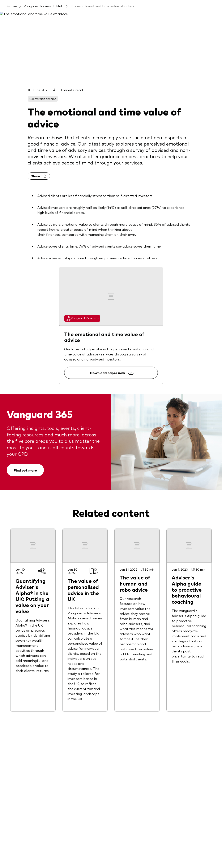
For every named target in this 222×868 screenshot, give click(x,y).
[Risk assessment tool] (132, 676)
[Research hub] (126, 693)
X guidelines (15, 855)
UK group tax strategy (191, 849)
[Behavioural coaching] (132, 754)
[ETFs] (11, 691)
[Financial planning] (129, 643)
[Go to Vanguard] (18, 827)
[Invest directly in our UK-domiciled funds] (30, 780)
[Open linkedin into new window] (14, 583)
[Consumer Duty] (181, 659)
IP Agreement (136, 849)
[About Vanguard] (182, 617)
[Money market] (19, 738)
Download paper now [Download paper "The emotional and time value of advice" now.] (111, 219)
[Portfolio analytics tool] (133, 668)
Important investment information (53, 849)
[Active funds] (17, 644)
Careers (160, 855)
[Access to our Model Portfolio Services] (30, 766)
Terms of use (16, 849)
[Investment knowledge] (133, 651)
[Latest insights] (73, 617)
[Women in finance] (183, 651)
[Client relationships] (130, 634)
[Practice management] (133, 626)
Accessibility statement (99, 855)
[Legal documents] (21, 804)
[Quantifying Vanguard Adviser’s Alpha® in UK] (138, 734)
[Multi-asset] (16, 747)
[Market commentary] (132, 659)
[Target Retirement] (22, 755)
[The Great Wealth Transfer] (137, 745)
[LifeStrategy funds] (24, 717)
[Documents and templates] (137, 685)
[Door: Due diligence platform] (138, 704)
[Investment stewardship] (189, 634)
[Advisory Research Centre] (135, 723)
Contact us (180, 4)
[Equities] (13, 675)
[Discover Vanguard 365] (133, 617)
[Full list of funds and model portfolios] (30, 625)
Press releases (180, 855)
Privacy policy (90, 849)
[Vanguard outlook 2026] (80, 634)
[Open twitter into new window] (27, 583)
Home (12, 29)
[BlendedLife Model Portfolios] (30, 664)
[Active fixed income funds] (28, 636)
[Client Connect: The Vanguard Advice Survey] (138, 765)
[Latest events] (78, 626)
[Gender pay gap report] (187, 643)
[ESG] (10, 683)
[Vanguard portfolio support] (137, 715)
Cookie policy (113, 849)
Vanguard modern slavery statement (53, 855)
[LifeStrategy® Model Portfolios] (30, 728)
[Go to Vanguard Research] (82, 164)
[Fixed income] (17, 700)
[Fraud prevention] (183, 626)
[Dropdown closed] (24, 4)
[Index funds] (16, 708)
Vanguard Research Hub (43, 29)
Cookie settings (160, 849)
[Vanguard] (22, 17)
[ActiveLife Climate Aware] (27, 653)
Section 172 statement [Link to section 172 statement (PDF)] (135, 855)
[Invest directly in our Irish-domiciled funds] (30, 793)
